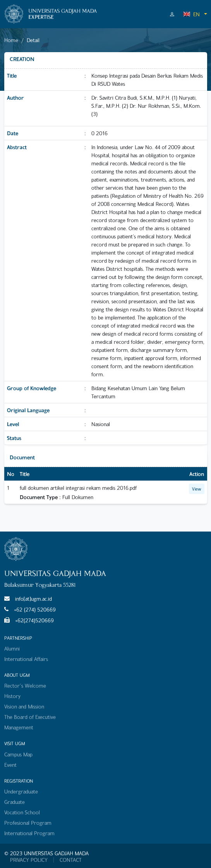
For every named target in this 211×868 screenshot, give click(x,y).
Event (10, 765)
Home (11, 40)
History (12, 696)
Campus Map (18, 754)
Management (19, 727)
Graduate (15, 802)
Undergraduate (21, 791)
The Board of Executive (30, 717)
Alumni (12, 648)
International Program (29, 833)
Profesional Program (28, 823)
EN (191, 14)
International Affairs (26, 659)
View (197, 489)
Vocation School (22, 812)
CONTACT (71, 860)
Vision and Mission (24, 706)
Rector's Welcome (25, 685)
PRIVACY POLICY (29, 860)
